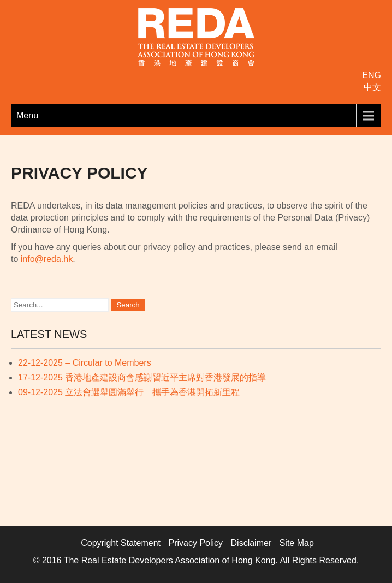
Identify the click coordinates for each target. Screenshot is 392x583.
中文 (372, 87)
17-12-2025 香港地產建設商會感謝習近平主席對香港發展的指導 (142, 377)
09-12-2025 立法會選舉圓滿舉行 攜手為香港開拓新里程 (129, 392)
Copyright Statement (121, 543)
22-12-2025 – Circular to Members (85, 363)
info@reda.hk (47, 259)
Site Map (297, 543)
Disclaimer (251, 543)
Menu (27, 115)
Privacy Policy (196, 543)
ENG (372, 75)
